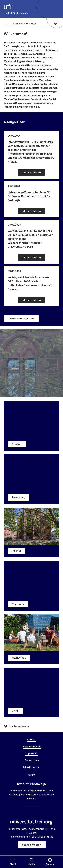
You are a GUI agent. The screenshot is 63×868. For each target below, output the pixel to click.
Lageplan (32, 774)
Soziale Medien (32, 845)
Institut (16, 551)
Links (15, 711)
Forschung (19, 498)
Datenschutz (32, 760)
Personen (18, 604)
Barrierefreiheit (32, 747)
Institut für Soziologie (16, 13)
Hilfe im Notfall (32, 767)
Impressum (32, 753)
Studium (17, 444)
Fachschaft (19, 658)
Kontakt (32, 740)
